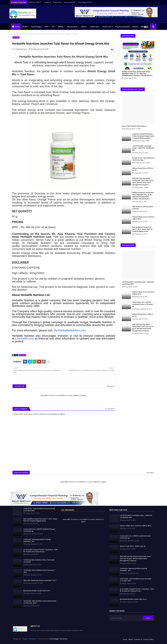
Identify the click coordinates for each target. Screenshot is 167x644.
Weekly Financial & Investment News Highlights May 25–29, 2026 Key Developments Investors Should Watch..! (137, 74)
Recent (25, 27)
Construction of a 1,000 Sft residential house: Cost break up (142, 304)
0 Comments (110, 409)
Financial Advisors (70, 2)
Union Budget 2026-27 (85, 2)
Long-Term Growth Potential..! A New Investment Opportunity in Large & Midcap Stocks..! (143, 136)
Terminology (36, 27)
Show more (110, 386)
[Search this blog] (126, 618)
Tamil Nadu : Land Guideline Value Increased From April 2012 (39, 510)
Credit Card (94, 27)
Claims (83, 27)
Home (17, 27)
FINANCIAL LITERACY (35, 2)
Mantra (135, 27)
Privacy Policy (58, 2)
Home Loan (107, 27)
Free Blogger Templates (59, 639)
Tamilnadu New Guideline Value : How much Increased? (39, 561)
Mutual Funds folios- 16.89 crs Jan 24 (143, 169)
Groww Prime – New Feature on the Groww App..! (143, 159)
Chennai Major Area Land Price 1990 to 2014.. (143, 218)
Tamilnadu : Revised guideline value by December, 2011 (37, 540)
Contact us (47, 2)
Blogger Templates (29, 639)
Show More (150, 473)
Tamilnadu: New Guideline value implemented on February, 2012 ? (40, 602)
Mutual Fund (72, 27)
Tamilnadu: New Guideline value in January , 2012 (39, 571)
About (131, 639)
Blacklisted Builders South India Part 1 (37, 591)
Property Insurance (123, 27)
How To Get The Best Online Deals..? (134, 126)
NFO (46, 27)
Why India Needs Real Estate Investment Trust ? (40, 580)
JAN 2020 (21, 34)
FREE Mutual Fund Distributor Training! (143, 208)
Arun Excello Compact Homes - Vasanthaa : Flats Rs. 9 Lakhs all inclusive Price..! (40, 551)
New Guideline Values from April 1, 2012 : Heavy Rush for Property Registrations (142, 229)
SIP (53, 27)
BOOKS (61, 27)
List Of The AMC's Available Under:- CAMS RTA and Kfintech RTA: (143, 148)
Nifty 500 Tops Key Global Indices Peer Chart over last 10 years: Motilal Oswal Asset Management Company (143, 182)
